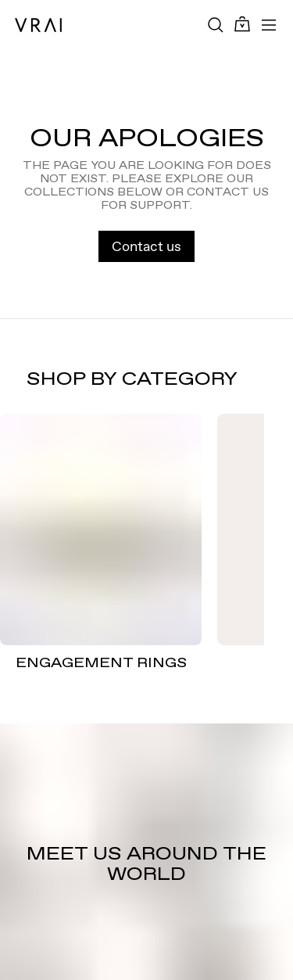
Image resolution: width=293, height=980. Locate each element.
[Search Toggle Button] (216, 25)
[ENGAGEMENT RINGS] (101, 530)
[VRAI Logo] (38, 25)
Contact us (146, 246)
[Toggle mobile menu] (269, 25)
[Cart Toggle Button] (242, 25)
